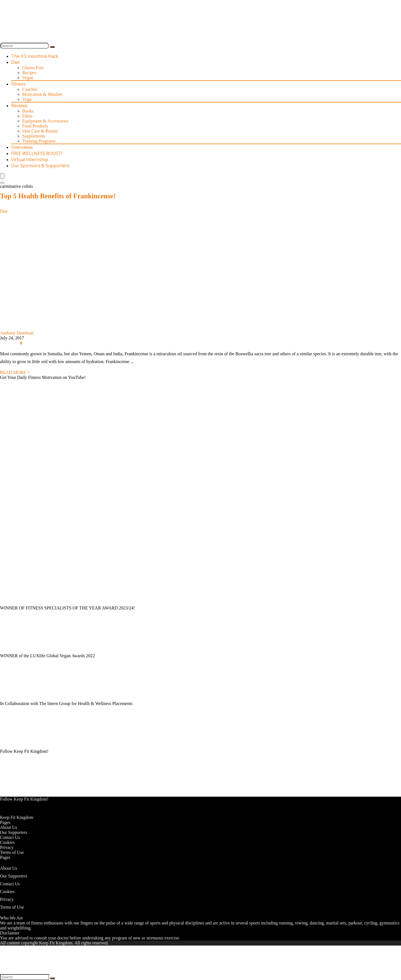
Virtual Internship (30, 159)
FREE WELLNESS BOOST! (37, 153)
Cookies (7, 842)
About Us (9, 827)
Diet (15, 62)
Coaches (30, 89)
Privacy (7, 847)
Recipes (29, 73)
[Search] (52, 47)
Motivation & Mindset (42, 94)
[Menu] (2, 176)
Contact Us (10, 837)
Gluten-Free (33, 68)
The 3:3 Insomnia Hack (35, 56)
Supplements (34, 136)
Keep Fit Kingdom (17, 817)
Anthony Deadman (17, 333)
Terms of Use (12, 852)
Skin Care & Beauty (40, 131)
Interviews (22, 147)
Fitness (18, 84)
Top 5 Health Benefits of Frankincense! (58, 196)
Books (28, 111)
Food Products (35, 126)
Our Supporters (14, 832)
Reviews (19, 106)
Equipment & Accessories (45, 121)
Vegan (28, 78)
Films (27, 116)
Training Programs (39, 141)
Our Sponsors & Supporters (40, 166)
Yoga (27, 99)
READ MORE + (15, 372)
